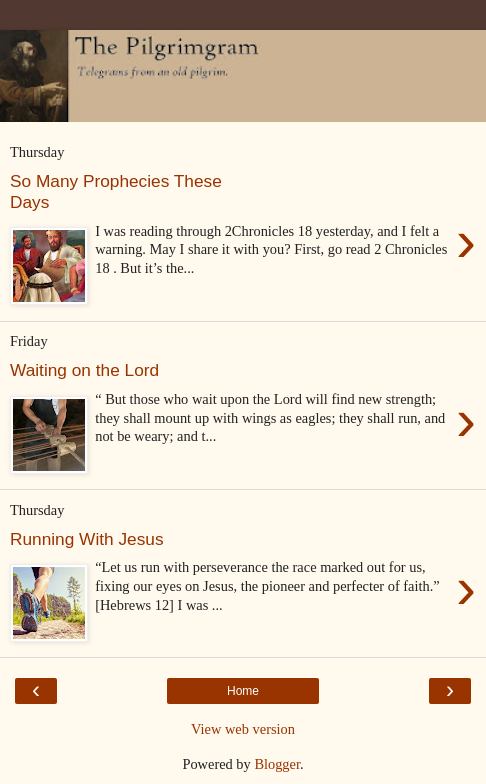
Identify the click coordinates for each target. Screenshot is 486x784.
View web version (243, 729)
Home (243, 691)
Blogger (277, 764)
